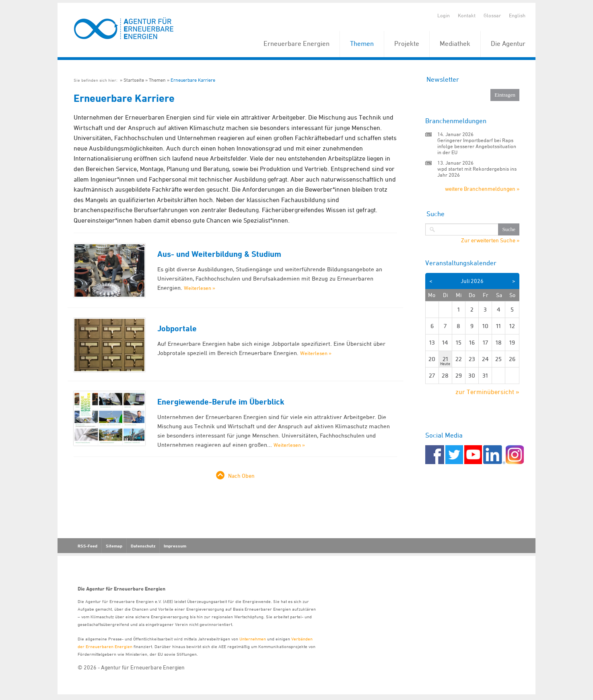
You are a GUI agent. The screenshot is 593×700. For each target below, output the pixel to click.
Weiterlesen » (200, 288)
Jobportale (177, 328)
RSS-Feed (88, 546)
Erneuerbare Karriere (193, 80)
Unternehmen (253, 639)
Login (444, 15)
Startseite (134, 80)
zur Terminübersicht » (487, 392)
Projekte (407, 43)
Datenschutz (143, 546)
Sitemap (114, 546)
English (517, 15)
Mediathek (455, 43)
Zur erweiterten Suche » (490, 240)
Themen (362, 43)
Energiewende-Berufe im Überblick (221, 402)
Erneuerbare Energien (296, 43)
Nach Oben (241, 476)
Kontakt (467, 15)
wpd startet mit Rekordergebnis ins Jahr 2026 (477, 172)
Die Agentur (508, 43)
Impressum (175, 546)
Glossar (492, 15)
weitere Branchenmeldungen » (482, 189)
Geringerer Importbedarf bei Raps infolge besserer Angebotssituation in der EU (477, 146)
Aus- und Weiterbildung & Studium (219, 254)
